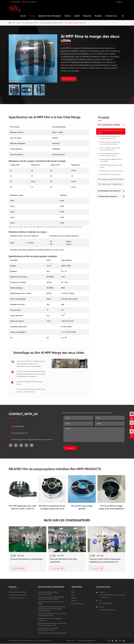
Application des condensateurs (50, 16)
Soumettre (70, 448)
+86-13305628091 (15, 2)
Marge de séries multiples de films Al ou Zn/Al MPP (111, 160)
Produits (32, 16)
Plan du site (71, 641)
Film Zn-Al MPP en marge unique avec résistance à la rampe (110, 143)
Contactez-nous (111, 16)
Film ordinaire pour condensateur (110, 184)
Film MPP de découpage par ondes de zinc (111, 166)
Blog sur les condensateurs (67, 520)
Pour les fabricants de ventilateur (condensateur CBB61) (48, 593)
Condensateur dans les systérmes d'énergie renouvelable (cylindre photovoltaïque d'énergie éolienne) (52, 609)
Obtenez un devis (69, 79)
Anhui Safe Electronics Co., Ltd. (28, 641)
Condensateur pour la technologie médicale (52, 633)
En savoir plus (18, 569)
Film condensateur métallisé (30, 23)
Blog (73, 592)
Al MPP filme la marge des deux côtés (75, 23)
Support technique (77, 604)
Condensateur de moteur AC (109, 191)
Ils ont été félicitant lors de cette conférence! (63, 560)
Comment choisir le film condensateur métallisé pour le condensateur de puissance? (105, 561)
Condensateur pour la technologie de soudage (50, 620)
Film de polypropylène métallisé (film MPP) (51, 23)
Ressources (87, 16)
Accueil (23, 16)
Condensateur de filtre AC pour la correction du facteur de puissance (52, 615)
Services (67, 16)
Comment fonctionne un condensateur (27, 559)
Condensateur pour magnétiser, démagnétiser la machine (48, 629)
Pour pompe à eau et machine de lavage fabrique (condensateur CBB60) (51, 598)
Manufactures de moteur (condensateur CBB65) (51, 603)
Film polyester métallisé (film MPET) (111, 179)
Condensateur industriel (107, 196)
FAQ (73, 595)
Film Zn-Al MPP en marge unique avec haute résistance (110, 149)
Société (77, 16)
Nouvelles (98, 16)
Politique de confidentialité (87, 641)
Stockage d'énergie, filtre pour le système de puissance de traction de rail (52, 625)
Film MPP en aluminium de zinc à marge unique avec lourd (110, 137)
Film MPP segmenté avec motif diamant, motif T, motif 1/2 (110, 155)
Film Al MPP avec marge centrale (110, 175)
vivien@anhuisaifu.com (31, 2)
